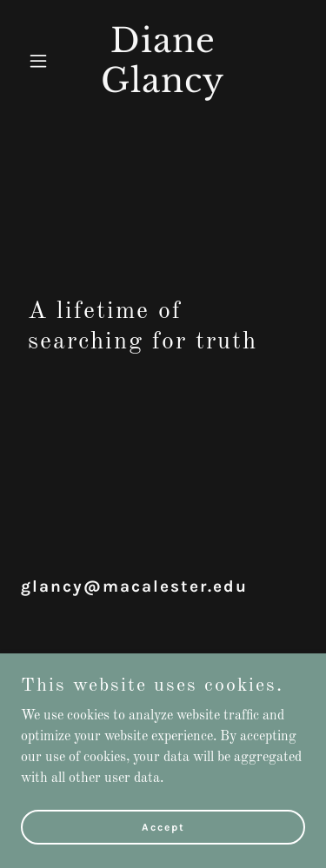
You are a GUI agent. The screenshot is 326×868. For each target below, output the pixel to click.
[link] (163, 89)
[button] (42, 61)
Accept (163, 826)
